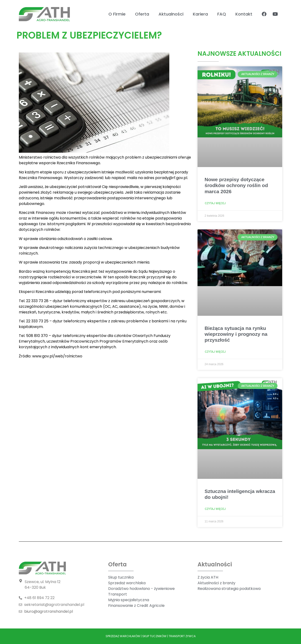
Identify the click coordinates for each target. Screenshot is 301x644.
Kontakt (244, 14)
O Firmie (117, 14)
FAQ (222, 14)
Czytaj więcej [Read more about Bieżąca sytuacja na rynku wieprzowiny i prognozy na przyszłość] (215, 352)
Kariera (200, 14)
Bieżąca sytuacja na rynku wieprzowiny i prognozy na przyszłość (236, 334)
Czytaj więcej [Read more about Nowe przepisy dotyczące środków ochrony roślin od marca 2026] (215, 203)
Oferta (142, 14)
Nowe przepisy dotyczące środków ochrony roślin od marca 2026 (236, 185)
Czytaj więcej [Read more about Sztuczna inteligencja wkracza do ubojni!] (215, 509)
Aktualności (171, 14)
